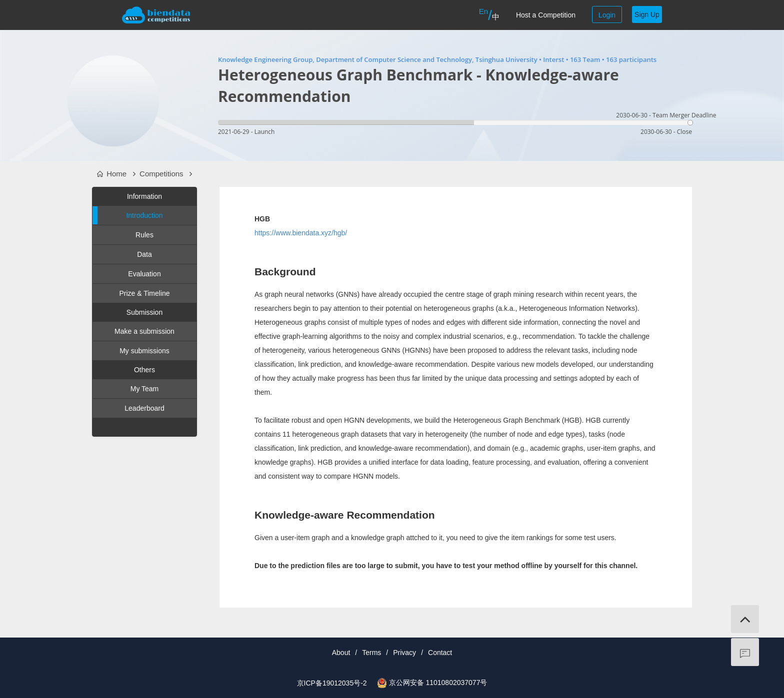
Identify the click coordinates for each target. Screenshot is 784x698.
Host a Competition (546, 15)
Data (144, 254)
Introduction (128, 215)
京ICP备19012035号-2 (332, 683)
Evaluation (144, 274)
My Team (145, 389)
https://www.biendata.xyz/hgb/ (301, 233)
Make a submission (144, 331)
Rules (144, 235)
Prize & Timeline (144, 293)
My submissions (144, 351)
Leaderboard (144, 408)
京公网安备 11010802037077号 (438, 683)
